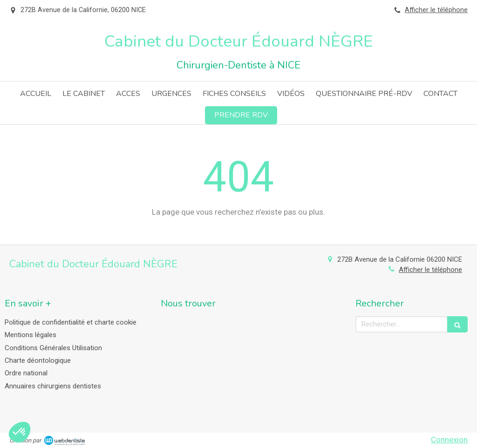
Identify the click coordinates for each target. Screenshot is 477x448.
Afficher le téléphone (436, 10)
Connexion (449, 440)
